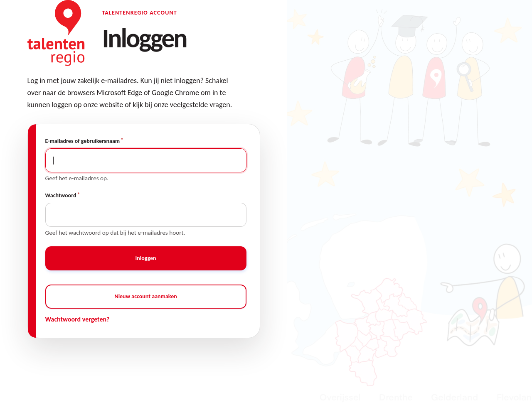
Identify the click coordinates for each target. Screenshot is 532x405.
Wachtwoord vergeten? (78, 319)
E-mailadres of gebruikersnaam (83, 141)
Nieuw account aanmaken (145, 296)
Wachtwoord (61, 195)
